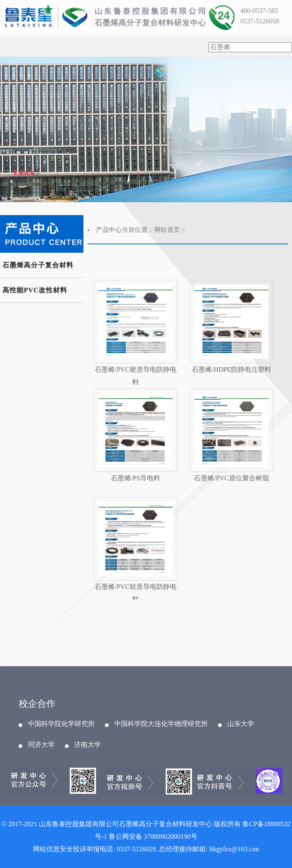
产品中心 (109, 230)
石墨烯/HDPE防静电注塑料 (232, 369)
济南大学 (88, 745)
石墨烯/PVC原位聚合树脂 (232, 478)
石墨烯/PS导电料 (136, 478)
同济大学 (41, 745)
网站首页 (167, 230)
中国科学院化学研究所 (61, 724)
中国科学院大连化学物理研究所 (161, 724)
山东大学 (241, 724)
